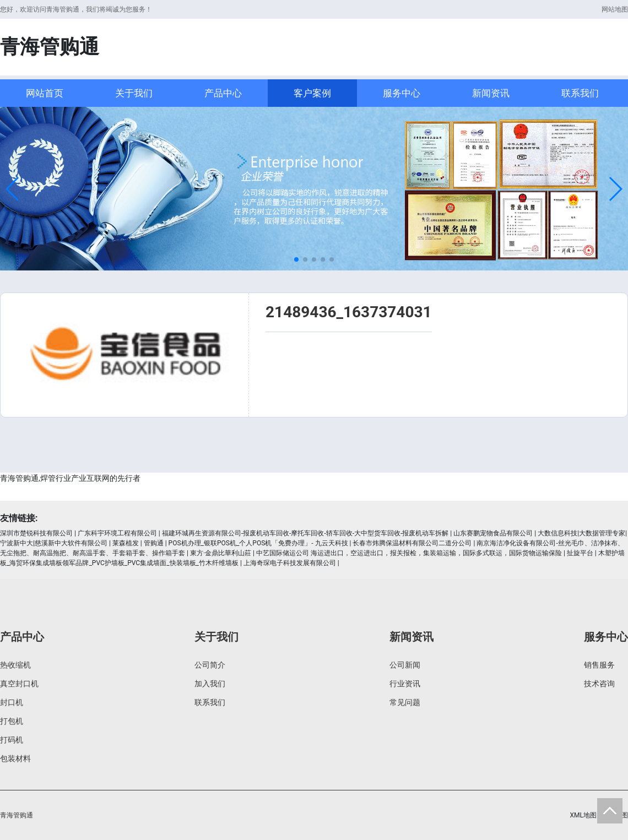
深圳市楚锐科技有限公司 (36, 533)
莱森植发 (126, 543)
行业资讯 (405, 684)
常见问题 (405, 702)
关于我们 (134, 93)
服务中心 (402, 93)
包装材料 (15, 758)
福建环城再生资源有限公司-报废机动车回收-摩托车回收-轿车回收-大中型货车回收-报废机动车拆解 (305, 533)
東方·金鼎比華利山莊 (221, 553)
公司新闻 (405, 665)
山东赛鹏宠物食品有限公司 (493, 533)
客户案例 (312, 93)
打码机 (12, 740)
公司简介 (210, 665)
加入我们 (210, 684)
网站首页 (45, 93)
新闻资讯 (491, 93)
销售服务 (599, 665)
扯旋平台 (580, 553)
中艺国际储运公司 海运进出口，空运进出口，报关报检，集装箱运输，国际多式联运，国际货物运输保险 (409, 553)
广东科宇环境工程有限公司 (117, 533)
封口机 (12, 702)
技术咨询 (599, 684)
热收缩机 (15, 665)
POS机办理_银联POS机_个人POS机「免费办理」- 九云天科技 (258, 543)
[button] (13, 189)
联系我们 (580, 93)
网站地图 (615, 9)
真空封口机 (19, 684)
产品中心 (223, 93)
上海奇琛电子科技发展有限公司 (290, 563)
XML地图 (583, 815)
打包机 (12, 721)
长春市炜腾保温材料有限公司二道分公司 (412, 543)
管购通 (154, 543)
